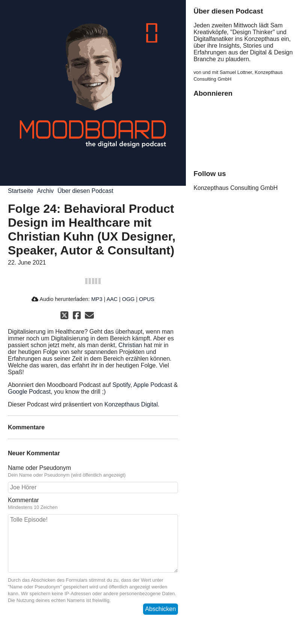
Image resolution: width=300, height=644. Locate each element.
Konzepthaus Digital (131, 404)
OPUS (147, 299)
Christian (130, 345)
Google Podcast (29, 392)
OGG (128, 299)
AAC (112, 299)
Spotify (121, 385)
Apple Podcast (153, 385)
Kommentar (93, 504)
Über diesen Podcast (85, 191)
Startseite (21, 191)
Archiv (45, 191)
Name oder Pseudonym (93, 471)
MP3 (97, 299)
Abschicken (161, 609)
